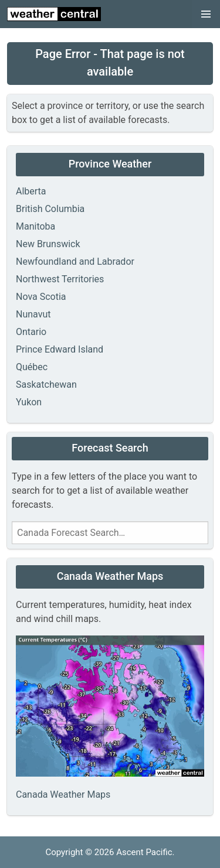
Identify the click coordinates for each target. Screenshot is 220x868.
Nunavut (33, 314)
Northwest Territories (60, 279)
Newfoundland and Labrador (75, 262)
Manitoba (35, 226)
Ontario (31, 332)
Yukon (29, 402)
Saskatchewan (46, 385)
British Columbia (50, 209)
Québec (32, 367)
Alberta (31, 191)
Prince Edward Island (60, 349)
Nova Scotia (41, 297)
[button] (206, 14)
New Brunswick (48, 244)
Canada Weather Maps (63, 794)
